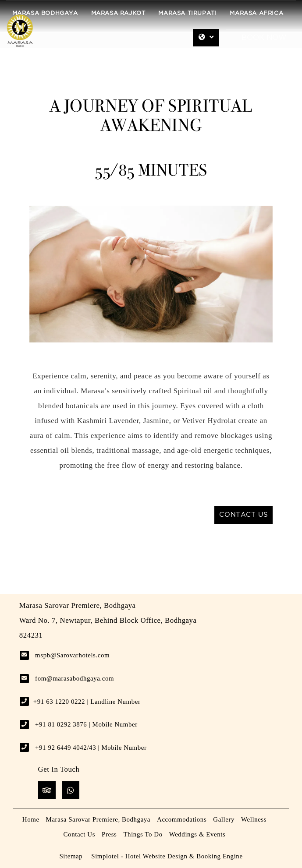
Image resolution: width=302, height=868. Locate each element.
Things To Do (143, 834)
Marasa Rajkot (118, 13)
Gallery (224, 819)
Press (109, 834)
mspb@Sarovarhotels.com (72, 655)
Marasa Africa (256, 13)
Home (31, 819)
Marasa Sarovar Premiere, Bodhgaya (98, 819)
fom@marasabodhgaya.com (75, 678)
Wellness (254, 819)
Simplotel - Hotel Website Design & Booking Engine (167, 856)
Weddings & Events (197, 834)
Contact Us (79, 834)
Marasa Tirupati (187, 13)
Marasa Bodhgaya (45, 13)
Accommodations (182, 819)
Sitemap (71, 856)
